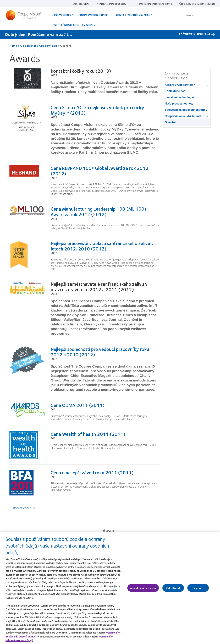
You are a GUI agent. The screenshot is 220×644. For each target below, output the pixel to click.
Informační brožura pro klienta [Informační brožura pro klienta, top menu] (155, 4)
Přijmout (198, 590)
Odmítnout (173, 590)
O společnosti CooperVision (39, 46)
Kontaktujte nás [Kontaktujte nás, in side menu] (175, 91)
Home (13, 46)
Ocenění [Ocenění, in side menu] (170, 122)
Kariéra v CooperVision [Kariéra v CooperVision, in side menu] (180, 85)
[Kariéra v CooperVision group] (208, 85)
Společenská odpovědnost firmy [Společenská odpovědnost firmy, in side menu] (186, 110)
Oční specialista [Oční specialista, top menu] (81, 4)
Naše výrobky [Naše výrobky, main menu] (62, 15)
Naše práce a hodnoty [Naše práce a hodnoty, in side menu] (179, 104)
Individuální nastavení (143, 590)
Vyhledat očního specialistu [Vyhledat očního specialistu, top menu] (112, 4)
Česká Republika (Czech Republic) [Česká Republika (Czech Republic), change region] (197, 4)
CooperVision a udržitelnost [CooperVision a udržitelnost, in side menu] (183, 116)
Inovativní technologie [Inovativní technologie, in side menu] (179, 97)
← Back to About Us (22, 508)
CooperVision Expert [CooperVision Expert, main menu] (93, 15)
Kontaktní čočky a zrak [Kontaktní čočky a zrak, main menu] (133, 15)
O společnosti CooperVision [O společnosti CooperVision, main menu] (72, 25)
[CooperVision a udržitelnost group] (208, 116)
